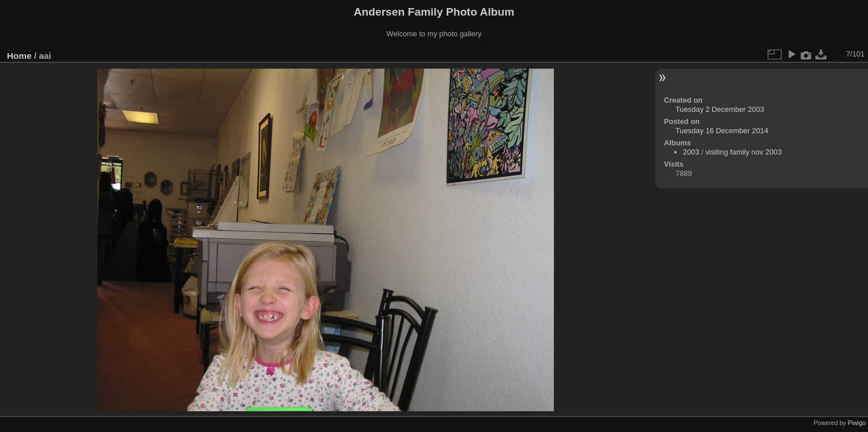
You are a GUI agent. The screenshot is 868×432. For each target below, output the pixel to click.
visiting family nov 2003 (744, 152)
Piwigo (857, 423)
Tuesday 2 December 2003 (720, 109)
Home (19, 56)
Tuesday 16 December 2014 (722, 131)
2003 (691, 152)
